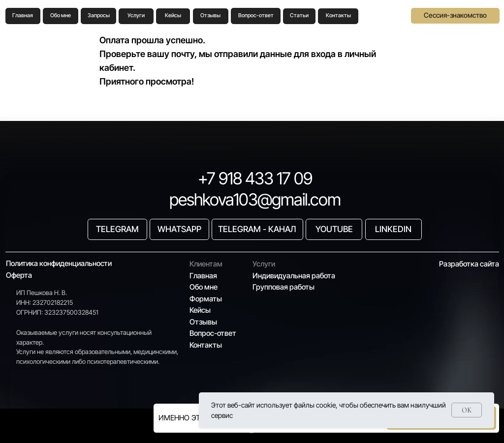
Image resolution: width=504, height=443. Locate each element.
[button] (455, 16)
